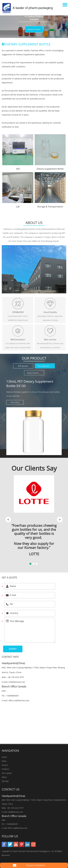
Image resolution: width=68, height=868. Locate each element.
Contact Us (11, 789)
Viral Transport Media (35, 373)
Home (4, 757)
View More (15, 402)
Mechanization (18, 339)
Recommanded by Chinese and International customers (50, 345)
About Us (34, 223)
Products (6, 769)
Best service (50, 339)
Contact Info (10, 657)
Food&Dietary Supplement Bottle (46, 366)
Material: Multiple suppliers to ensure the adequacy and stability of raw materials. (33, 394)
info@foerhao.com (17, 682)
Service (5, 765)
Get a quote (9, 577)
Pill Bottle (23, 366)
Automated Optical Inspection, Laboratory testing (50, 318)
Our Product (34, 358)
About (4, 777)
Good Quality (50, 312)
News (4, 761)
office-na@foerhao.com (19, 700)
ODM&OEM (18, 312)
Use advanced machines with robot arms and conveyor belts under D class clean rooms (18, 346)
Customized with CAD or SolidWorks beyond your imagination (18, 319)
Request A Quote (34, 29)
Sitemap (5, 781)
